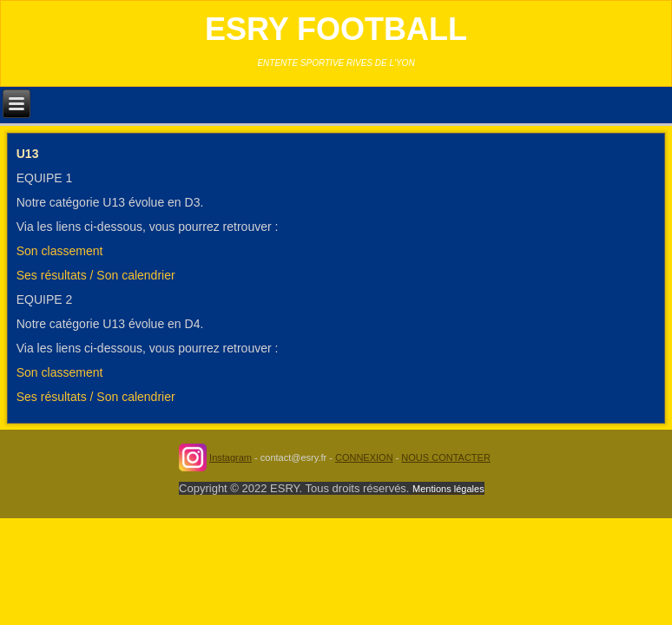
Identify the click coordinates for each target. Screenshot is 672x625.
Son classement (60, 251)
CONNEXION (364, 457)
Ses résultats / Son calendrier (96, 275)
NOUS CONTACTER (445, 457)
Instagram (231, 457)
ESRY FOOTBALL (336, 29)
